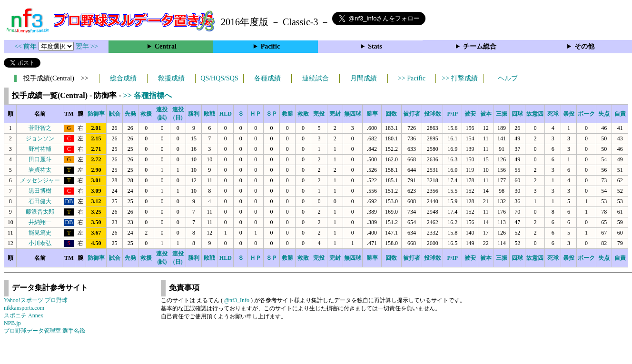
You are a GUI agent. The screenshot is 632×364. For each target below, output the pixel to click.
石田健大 (40, 201)
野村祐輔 (40, 149)
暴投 (569, 114)
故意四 (535, 114)
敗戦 (209, 114)
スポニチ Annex (24, 315)
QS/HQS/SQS (219, 78)
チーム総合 (480, 46)
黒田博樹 (40, 191)
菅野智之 (40, 128)
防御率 (96, 114)
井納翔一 (40, 222)
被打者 (412, 114)
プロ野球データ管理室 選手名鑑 (44, 331)
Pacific (270, 46)
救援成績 (171, 78)
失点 (604, 114)
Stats (375, 46)
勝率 (372, 114)
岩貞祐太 (40, 170)
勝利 (194, 114)
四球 (517, 114)
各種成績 (267, 78)
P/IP (452, 114)
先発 (130, 114)
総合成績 (123, 78)
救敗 (303, 114)
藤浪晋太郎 (40, 212)
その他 (584, 46)
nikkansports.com (24, 308)
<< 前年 (26, 46)
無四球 (353, 114)
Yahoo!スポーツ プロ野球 (36, 300)
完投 (319, 114)
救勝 (287, 114)
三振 (502, 114)
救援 (146, 114)
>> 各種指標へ (148, 95)
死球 (553, 114)
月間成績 (364, 78)
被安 (470, 114)
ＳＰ (272, 114)
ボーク (586, 114)
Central (166, 46)
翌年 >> (87, 46)
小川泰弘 (40, 243)
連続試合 (316, 78)
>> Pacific (412, 78)
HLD (226, 114)
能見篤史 (40, 233)
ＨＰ (256, 114)
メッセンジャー (40, 180)
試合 (115, 114)
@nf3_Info (237, 300)
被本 (486, 114)
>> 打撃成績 (459, 78)
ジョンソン (40, 138)
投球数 (433, 114)
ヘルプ (508, 78)
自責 (620, 114)
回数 (391, 114)
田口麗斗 (40, 159)
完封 (335, 114)
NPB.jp (12, 323)
